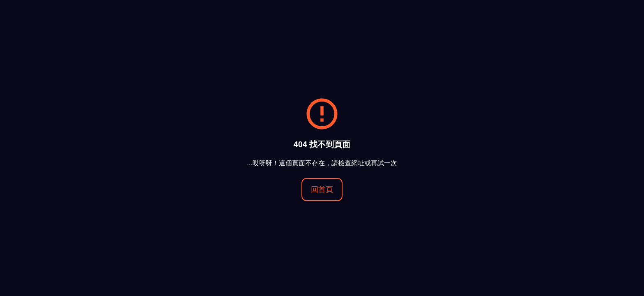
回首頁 (322, 190)
